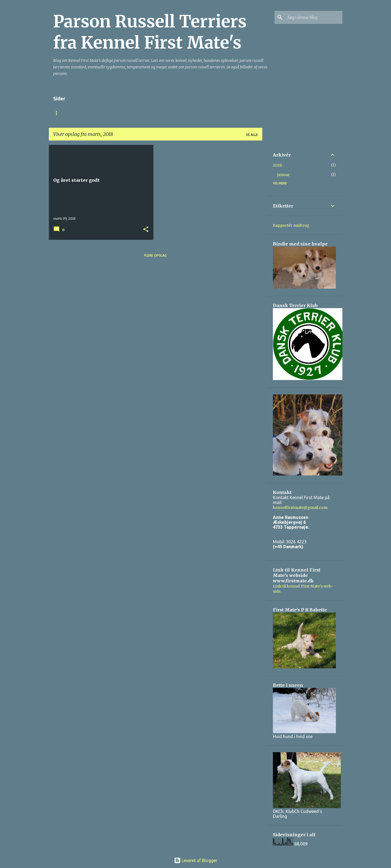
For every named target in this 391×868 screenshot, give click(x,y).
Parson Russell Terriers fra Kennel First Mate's (150, 32)
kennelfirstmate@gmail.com (300, 508)
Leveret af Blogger (196, 860)
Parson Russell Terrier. (159, 113)
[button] (146, 230)
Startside (63, 113)
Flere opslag (155, 255)
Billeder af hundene (213, 113)
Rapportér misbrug (291, 225)
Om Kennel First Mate (104, 113)
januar (283, 175)
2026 (278, 165)
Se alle (252, 135)
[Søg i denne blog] (314, 17)
